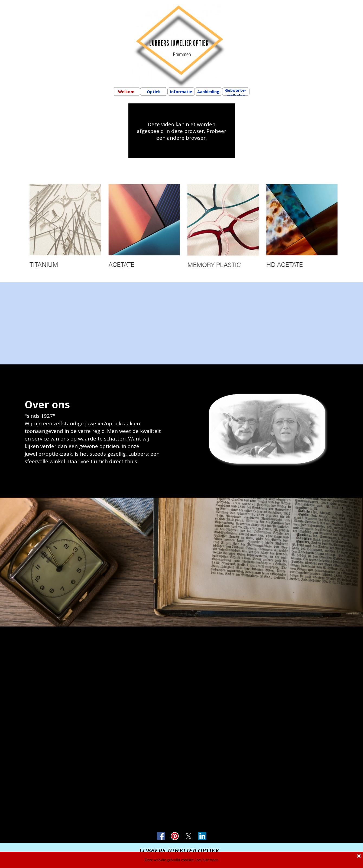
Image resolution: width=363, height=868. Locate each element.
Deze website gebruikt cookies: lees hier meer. (181, 860)
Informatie (181, 92)
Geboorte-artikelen (236, 93)
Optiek (154, 92)
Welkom (126, 92)
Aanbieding (208, 92)
